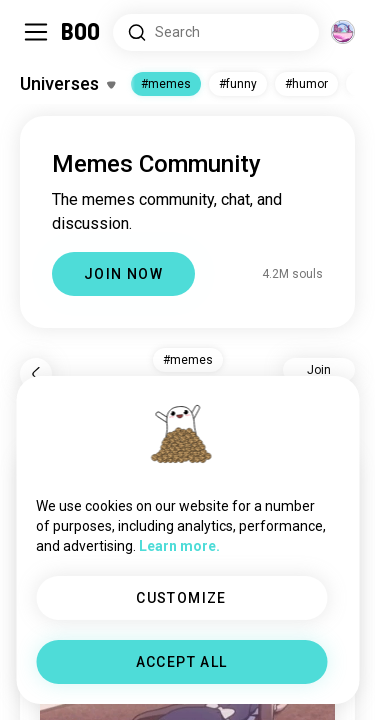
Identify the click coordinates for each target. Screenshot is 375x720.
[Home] (81, 32)
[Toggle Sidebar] (36, 32)
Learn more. (179, 546)
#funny (238, 84)
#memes (166, 84)
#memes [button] (188, 360)
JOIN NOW (123, 274)
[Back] (36, 374)
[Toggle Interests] (67, 84)
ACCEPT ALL (182, 662)
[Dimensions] (343, 32)
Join (319, 370)
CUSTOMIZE (181, 598)
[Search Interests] (216, 32)
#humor (306, 84)
